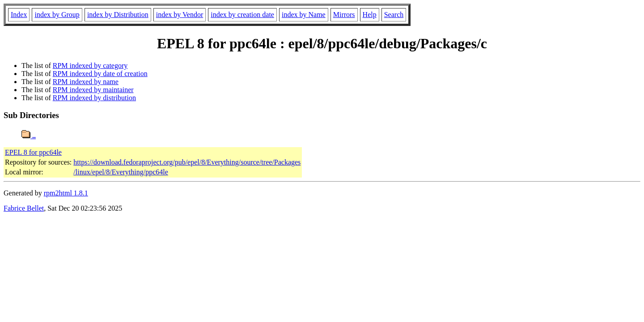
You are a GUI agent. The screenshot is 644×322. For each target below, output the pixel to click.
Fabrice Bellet (24, 208)
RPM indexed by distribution (94, 98)
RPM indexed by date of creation (100, 74)
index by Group (57, 15)
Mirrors (344, 15)
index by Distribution (118, 15)
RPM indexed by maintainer (93, 90)
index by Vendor (180, 15)
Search (394, 15)
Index (19, 15)
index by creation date (242, 15)
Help (370, 15)
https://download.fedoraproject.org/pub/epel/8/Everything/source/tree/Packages (187, 162)
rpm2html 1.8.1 (66, 193)
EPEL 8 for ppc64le (33, 152)
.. (29, 136)
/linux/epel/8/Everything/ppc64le (121, 172)
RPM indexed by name (86, 82)
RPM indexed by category (90, 66)
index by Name (304, 15)
